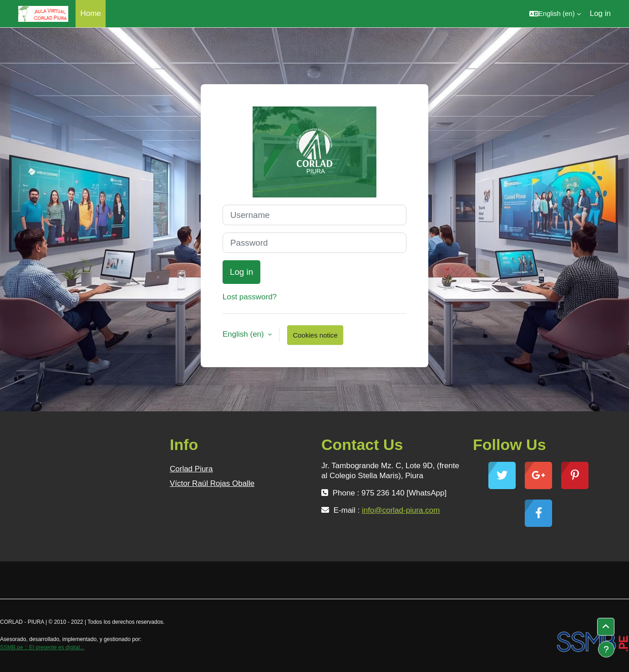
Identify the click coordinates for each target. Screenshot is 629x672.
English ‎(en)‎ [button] (244, 334)
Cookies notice (315, 335)
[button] (555, 14)
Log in (600, 13)
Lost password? (250, 297)
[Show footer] (606, 649)
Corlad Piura (191, 469)
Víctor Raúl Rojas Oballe (212, 483)
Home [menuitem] (90, 13)
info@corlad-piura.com (401, 510)
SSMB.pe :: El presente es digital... (42, 647)
